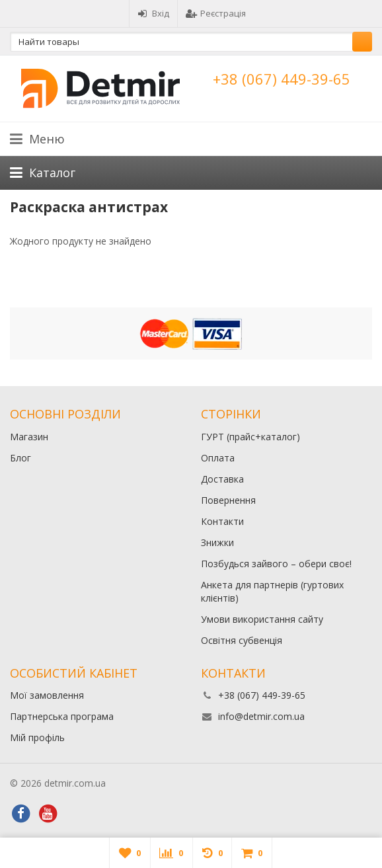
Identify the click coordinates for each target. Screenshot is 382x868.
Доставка (222, 479)
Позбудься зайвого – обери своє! (276, 564)
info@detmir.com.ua (261, 716)
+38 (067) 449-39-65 (282, 79)
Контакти (222, 521)
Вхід (153, 13)
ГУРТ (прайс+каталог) (250, 437)
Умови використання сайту (262, 619)
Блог (20, 458)
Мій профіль (37, 737)
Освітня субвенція (242, 640)
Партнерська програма (62, 716)
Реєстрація (216, 13)
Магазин (29, 437)
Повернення (228, 500)
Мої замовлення (47, 695)
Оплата (218, 458)
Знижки (217, 542)
